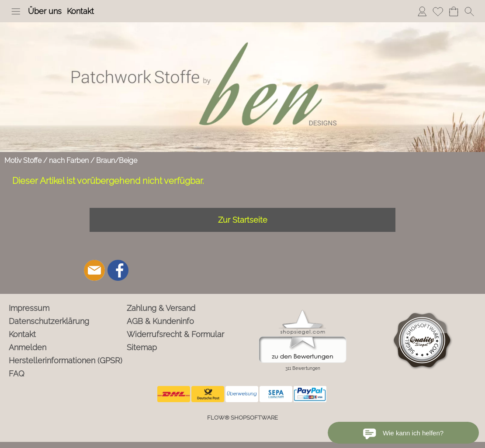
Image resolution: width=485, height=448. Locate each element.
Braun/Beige (117, 160)
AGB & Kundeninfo (160, 321)
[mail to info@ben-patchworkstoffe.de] (94, 270)
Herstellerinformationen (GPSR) (66, 360)
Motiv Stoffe (23, 160)
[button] (16, 11)
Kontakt (80, 11)
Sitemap (142, 347)
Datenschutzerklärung (49, 321)
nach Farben (69, 160)
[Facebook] (118, 270)
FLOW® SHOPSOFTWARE (242, 418)
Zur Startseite (243, 220)
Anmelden (422, 11)
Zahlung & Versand (161, 308)
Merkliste (438, 11)
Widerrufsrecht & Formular (175, 334)
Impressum (29, 308)
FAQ (17, 374)
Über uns (45, 11)
